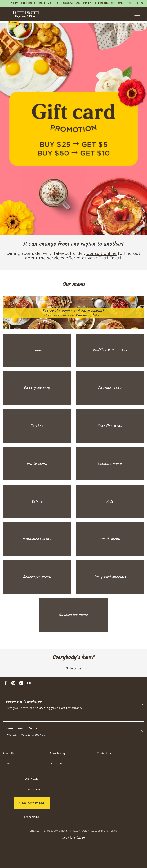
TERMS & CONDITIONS (55, 831)
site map (35, 831)
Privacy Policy (79, 831)
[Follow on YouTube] (29, 683)
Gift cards (56, 763)
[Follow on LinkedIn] (21, 683)
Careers (8, 763)
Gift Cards (32, 779)
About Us (9, 753)
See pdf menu (32, 803)
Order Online (32, 789)
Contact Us (104, 753)
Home (13, 22)
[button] (137, 14)
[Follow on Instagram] (13, 683)
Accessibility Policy (104, 831)
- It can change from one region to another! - (74, 244)
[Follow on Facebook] (6, 683)
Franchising (57, 753)
